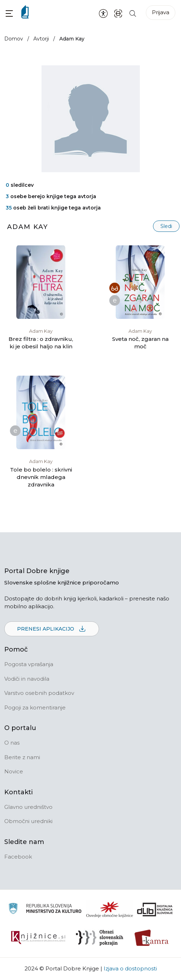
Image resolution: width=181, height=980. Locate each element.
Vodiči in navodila (27, 679)
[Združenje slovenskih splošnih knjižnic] (38, 938)
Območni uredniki (28, 821)
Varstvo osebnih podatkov (39, 693)
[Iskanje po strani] (133, 13)
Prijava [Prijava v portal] (161, 12)
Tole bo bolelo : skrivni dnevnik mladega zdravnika (41, 477)
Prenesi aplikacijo (52, 629)
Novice (14, 771)
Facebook (18, 857)
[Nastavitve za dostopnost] (103, 13)
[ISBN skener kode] (118, 13)
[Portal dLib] (155, 909)
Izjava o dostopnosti (130, 968)
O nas (12, 743)
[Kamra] (152, 938)
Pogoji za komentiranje (35, 707)
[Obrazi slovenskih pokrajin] (100, 938)
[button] (9, 13)
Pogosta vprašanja (29, 664)
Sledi (166, 226)
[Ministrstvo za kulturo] (45, 910)
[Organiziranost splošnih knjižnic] (110, 909)
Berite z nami (22, 757)
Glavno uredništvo (28, 807)
